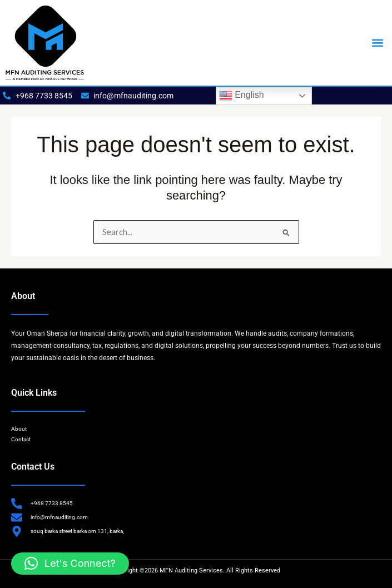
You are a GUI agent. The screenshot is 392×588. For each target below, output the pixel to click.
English (242, 96)
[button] (377, 43)
